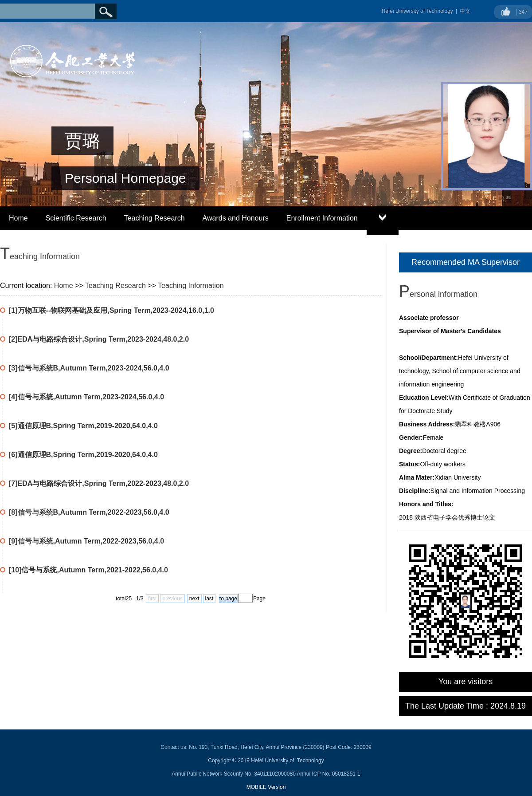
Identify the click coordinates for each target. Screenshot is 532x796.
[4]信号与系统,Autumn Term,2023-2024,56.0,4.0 (86, 397)
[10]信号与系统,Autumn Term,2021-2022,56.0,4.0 (88, 570)
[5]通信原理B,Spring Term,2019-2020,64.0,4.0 (83, 426)
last (209, 599)
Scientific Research (76, 218)
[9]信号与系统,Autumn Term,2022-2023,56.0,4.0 (86, 541)
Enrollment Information (322, 218)
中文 (465, 11)
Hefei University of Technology (417, 11)
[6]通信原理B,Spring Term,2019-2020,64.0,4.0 (83, 455)
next (194, 599)
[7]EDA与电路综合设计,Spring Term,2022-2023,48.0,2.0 (99, 483)
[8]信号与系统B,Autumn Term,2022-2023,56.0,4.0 (89, 512)
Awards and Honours (236, 218)
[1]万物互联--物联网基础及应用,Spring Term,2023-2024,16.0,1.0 (111, 310)
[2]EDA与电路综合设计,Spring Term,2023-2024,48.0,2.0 (99, 339)
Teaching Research (155, 218)
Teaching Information (191, 286)
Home (18, 218)
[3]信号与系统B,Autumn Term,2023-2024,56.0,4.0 (89, 368)
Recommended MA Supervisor (465, 262)
